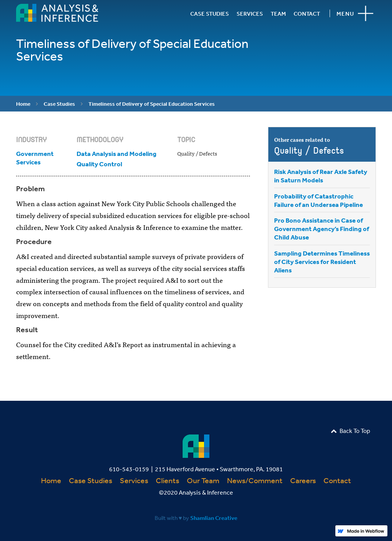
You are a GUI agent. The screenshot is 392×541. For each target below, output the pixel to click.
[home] (57, 13)
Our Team (203, 480)
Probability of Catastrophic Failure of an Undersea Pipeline (318, 200)
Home (23, 104)
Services (134, 480)
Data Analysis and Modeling (117, 153)
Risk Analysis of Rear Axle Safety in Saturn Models (321, 176)
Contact (337, 480)
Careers (303, 480)
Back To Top (350, 431)
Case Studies (59, 104)
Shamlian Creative (214, 518)
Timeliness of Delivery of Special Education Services (152, 104)
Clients (167, 480)
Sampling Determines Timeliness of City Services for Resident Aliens (322, 261)
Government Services (35, 158)
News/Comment (255, 480)
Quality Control (99, 164)
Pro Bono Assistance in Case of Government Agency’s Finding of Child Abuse (322, 229)
